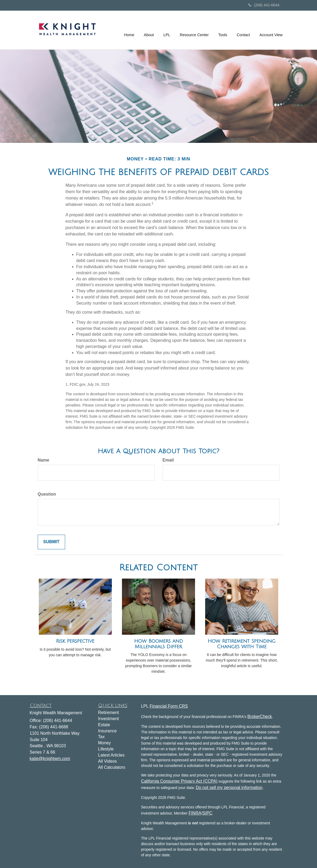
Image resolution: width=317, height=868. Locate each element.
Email (168, 460)
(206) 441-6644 (264, 5)
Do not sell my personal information (229, 788)
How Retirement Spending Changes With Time (242, 644)
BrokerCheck (260, 717)
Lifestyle (106, 749)
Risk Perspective (75, 641)
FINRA (195, 813)
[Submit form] (51, 542)
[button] (149, 30)
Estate (104, 725)
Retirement (108, 713)
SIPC (207, 813)
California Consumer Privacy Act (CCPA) (179, 781)
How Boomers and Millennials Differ (158, 644)
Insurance (107, 731)
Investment (108, 719)
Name (44, 460)
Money (104, 743)
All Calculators (112, 767)
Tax (101, 737)
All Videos (107, 761)
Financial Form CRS (169, 706)
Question (47, 494)
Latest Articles (111, 755)
